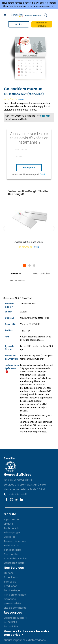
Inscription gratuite (42, 24)
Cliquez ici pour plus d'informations (25, 640)
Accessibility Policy (15, 559)
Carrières (10, 537)
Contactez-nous (14, 563)
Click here (45, 116)
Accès (18, 24)
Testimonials (12, 528)
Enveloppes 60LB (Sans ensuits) (29, 242)
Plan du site (11, 554)
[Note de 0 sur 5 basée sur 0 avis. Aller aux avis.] (14, 99)
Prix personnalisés (15, 595)
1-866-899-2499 (15, 494)
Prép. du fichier (42, 274)
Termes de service (15, 541)
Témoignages (12, 532)
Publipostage (12, 590)
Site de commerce (15, 608)
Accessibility (11, 627)
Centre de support (15, 618)
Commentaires (16, 281)
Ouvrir (43, 174)
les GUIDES (10, 622)
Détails (16, 274)
